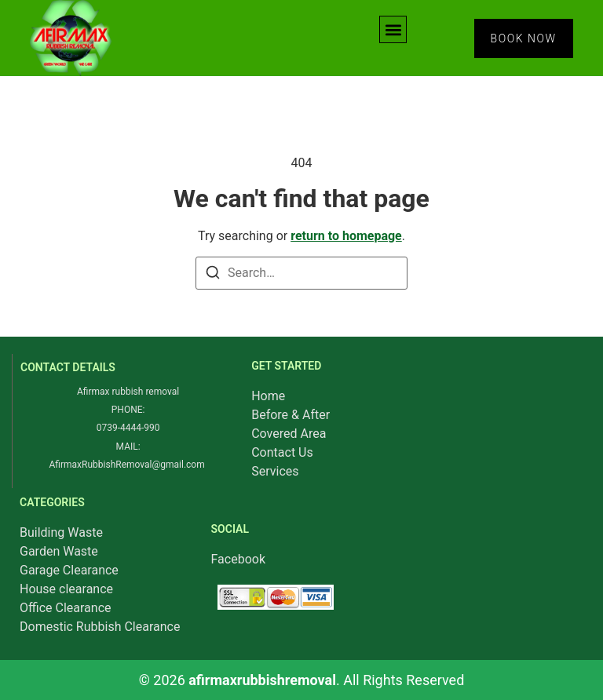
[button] (393, 29)
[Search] (213, 275)
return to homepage (346, 236)
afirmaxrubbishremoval (262, 680)
